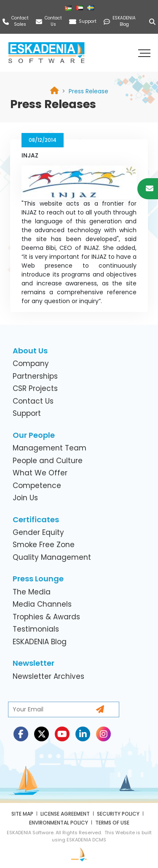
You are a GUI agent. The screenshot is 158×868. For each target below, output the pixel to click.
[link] (88, 91)
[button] (145, 53)
